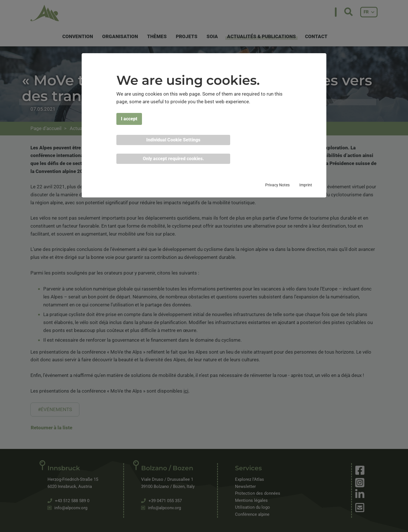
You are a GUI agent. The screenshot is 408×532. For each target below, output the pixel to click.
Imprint (306, 185)
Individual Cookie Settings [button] (173, 140)
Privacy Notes (277, 185)
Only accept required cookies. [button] (173, 159)
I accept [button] (129, 119)
